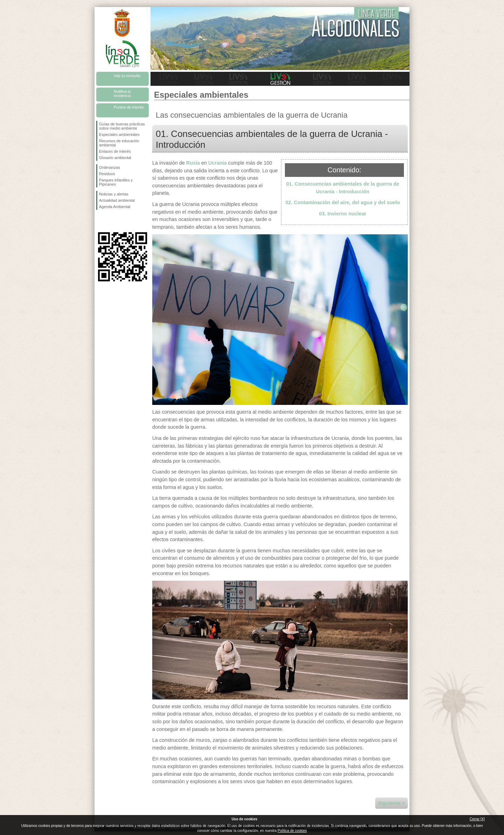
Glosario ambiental (115, 158)
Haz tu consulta (127, 76)
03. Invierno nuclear (342, 214)
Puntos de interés (129, 107)
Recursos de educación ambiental (119, 143)
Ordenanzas (110, 167)
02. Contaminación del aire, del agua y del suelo (342, 202)
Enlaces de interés (115, 151)
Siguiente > (391, 803)
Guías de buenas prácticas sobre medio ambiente (122, 126)
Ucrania (218, 163)
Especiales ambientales (119, 134)
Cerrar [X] (477, 819)
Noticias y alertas (114, 194)
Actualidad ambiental (117, 200)
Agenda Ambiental (115, 207)
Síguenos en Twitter (112, 221)
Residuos (107, 174)
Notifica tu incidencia (122, 94)
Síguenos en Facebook (100, 221)
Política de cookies (292, 831)
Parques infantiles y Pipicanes (116, 182)
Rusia (193, 163)
